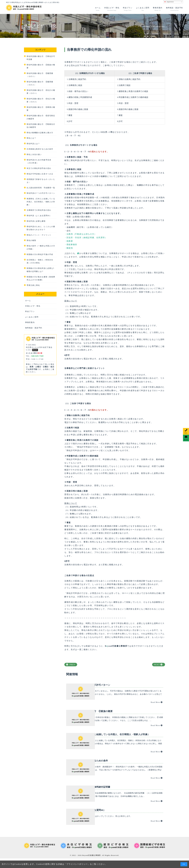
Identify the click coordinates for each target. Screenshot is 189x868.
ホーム (28, 301)
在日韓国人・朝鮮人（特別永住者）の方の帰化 (40, 261)
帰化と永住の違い (34, 154)
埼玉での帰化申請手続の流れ (39, 168)
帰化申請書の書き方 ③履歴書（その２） (40, 83)
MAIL (186, 440)
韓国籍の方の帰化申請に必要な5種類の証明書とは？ (40, 270)
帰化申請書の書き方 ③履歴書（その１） (40, 75)
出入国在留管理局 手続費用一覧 (41, 188)
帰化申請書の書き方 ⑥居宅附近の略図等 (41, 117)
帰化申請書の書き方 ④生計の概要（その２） (41, 100)
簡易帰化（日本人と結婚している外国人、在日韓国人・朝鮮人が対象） (41, 202)
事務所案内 (30, 322)
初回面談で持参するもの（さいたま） (41, 181)
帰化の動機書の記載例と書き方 (40, 133)
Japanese (169, 2)
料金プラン (30, 311)
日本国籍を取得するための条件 (40, 149)
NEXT (158, 665)
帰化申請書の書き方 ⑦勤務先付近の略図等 (41, 126)
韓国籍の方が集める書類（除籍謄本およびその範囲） (41, 278)
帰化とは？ (31, 138)
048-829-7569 (37, 356)
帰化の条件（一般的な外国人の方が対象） (41, 247)
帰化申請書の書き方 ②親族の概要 (41, 66)
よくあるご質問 (32, 317)
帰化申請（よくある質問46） (39, 216)
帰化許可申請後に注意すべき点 (40, 174)
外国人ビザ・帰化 (33, 306)
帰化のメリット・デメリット (39, 235)
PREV (71, 665)
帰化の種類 (31, 240)
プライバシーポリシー (77, 864)
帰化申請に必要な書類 (36, 221)
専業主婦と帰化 (33, 285)
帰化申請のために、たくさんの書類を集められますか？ (41, 228)
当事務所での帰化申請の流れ (39, 210)
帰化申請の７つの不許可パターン (41, 193)
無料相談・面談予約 (34, 328)
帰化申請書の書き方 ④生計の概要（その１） (41, 92)
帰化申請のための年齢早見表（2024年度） (39, 161)
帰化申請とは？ (33, 144)
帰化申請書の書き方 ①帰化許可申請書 (41, 58)
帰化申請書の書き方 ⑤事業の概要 (41, 109)
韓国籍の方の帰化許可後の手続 (40, 254)
